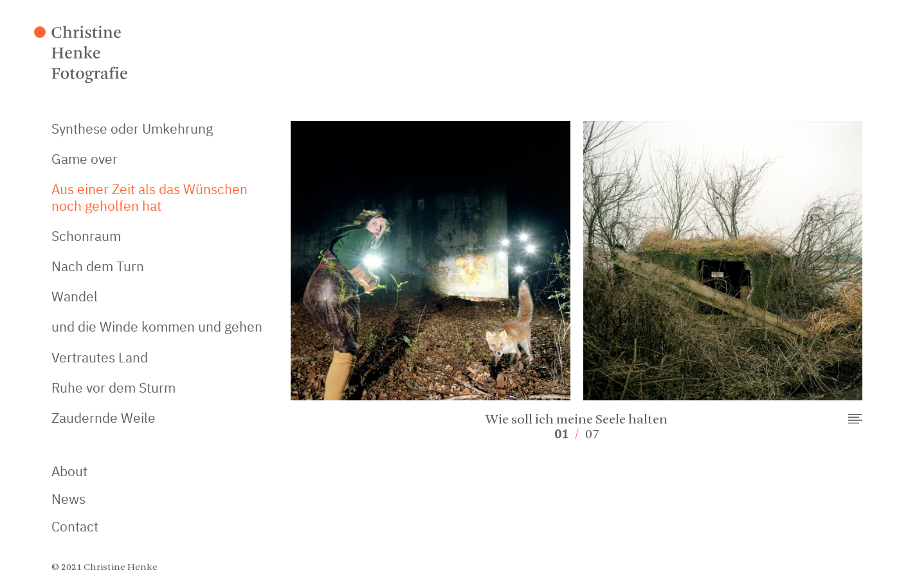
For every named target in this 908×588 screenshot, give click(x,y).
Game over (85, 159)
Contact (75, 527)
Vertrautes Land (100, 357)
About (69, 471)
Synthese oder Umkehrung (132, 129)
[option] (577, 276)
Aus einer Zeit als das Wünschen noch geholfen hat (150, 197)
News (68, 499)
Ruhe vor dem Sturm (113, 388)
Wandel (75, 296)
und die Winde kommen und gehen (157, 326)
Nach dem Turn (98, 266)
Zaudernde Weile (104, 418)
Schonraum (86, 236)
